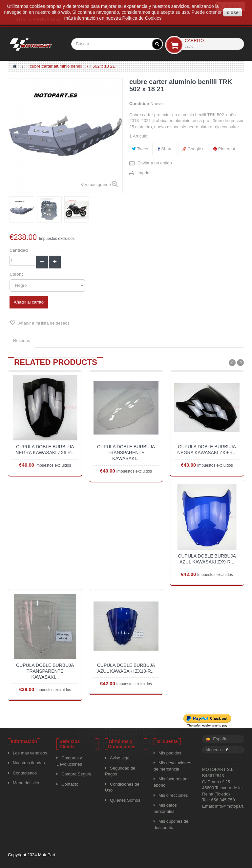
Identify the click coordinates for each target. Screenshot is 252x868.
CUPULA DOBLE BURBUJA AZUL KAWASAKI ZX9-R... (207, 559)
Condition (139, 104)
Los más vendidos (30, 753)
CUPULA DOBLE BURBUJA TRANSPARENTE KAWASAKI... (126, 453)
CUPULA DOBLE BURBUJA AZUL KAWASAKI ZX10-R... (126, 668)
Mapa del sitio (26, 783)
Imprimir (145, 173)
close (233, 12)
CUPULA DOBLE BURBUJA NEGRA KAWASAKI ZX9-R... (207, 450)
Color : (17, 274)
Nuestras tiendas (29, 763)
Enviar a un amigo (155, 163)
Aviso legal (120, 758)
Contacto (70, 784)
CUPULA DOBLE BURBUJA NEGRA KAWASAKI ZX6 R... (45, 450)
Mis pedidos (170, 753)
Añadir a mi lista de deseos (43, 323)
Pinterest (224, 149)
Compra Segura (76, 774)
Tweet (140, 149)
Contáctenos (25, 773)
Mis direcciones (173, 795)
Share (165, 149)
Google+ (193, 149)
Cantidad (19, 250)
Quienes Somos (125, 800)
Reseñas (21, 340)
